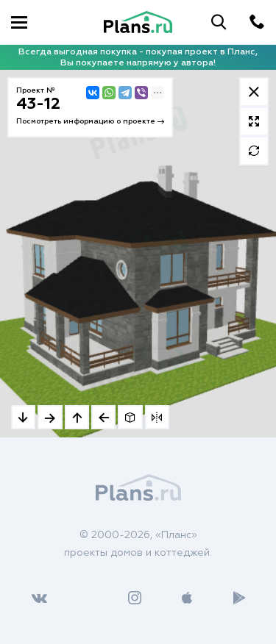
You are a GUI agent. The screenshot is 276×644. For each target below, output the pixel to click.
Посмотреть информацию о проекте (90, 121)
